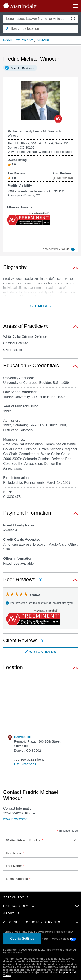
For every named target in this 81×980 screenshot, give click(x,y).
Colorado (24, 40)
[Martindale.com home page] (20, 6)
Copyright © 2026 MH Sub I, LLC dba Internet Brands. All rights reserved (40, 951)
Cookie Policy (44, 932)
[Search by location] (40, 29)
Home (8, 40)
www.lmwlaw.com (16, 819)
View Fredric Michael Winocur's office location (40, 152)
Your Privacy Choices (59, 939)
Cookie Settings (22, 938)
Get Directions (25, 764)
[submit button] (73, 19)
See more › (40, 306)
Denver (43, 40)
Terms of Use (12, 932)
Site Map (28, 932)
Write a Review (41, 652)
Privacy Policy (65, 932)
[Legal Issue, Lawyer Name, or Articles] (40, 19)
